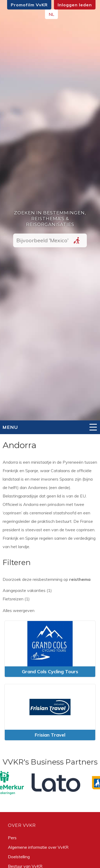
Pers (12, 838)
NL (51, 14)
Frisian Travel (50, 735)
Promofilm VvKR (29, 5)
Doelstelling (19, 857)
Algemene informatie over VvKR (38, 847)
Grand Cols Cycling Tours (50, 672)
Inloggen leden (75, 5)
